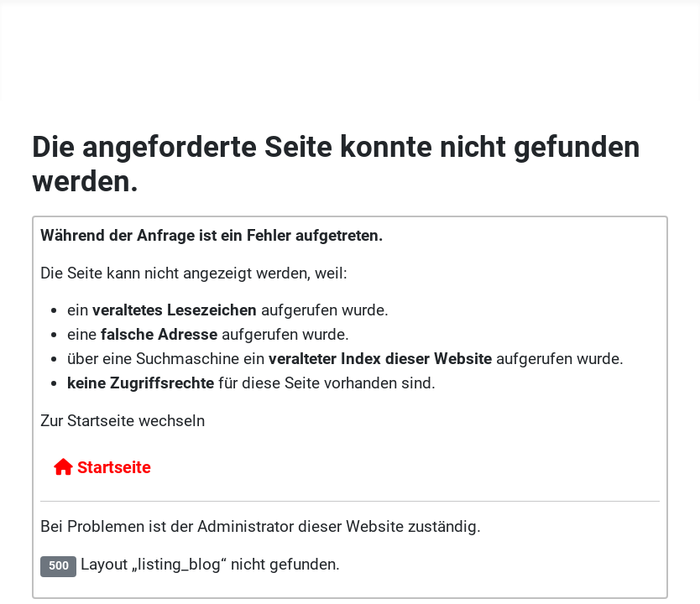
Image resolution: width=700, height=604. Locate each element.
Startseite (102, 467)
